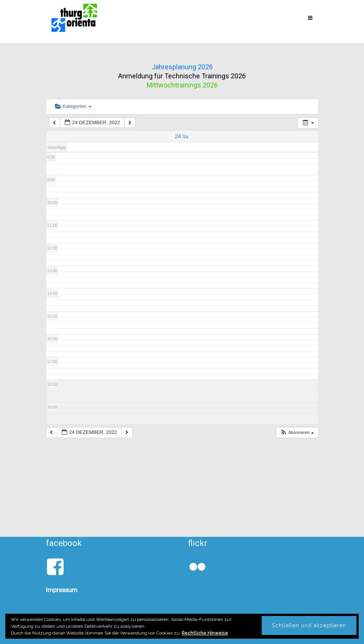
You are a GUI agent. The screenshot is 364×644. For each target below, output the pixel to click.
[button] (297, 433)
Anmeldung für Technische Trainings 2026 (182, 76)
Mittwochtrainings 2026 (182, 85)
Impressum (62, 590)
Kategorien (73, 106)
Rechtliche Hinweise (205, 633)
